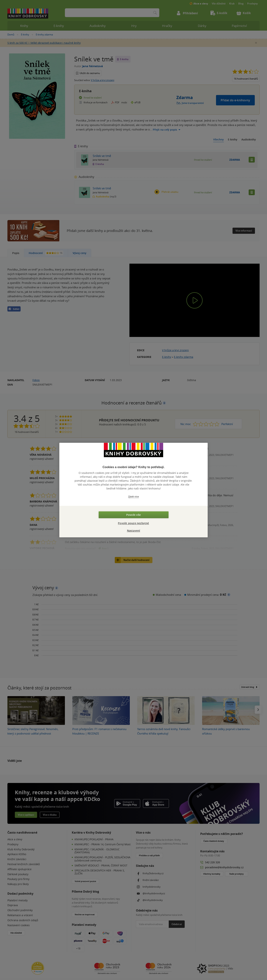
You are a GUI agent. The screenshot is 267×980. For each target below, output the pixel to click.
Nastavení (134, 531)
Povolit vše (133, 515)
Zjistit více (133, 497)
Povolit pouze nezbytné (133, 523)
